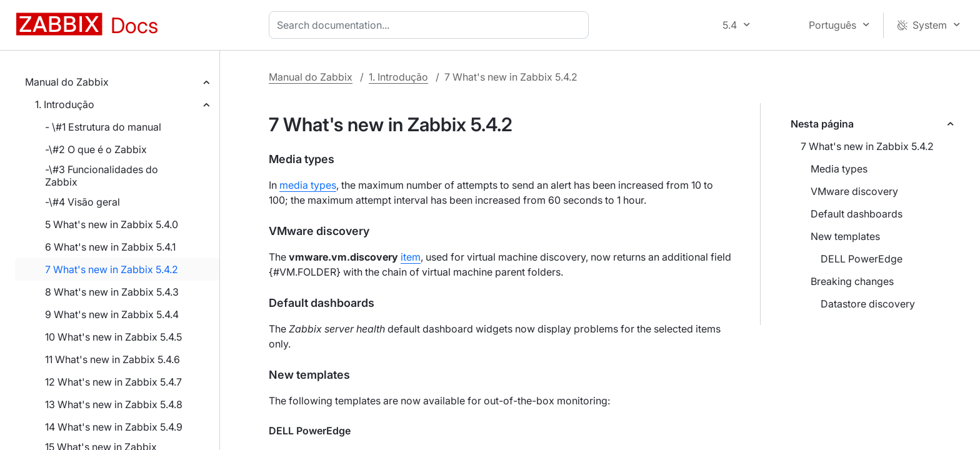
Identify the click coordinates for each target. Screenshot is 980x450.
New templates (845, 236)
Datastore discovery (868, 304)
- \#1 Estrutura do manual (103, 127)
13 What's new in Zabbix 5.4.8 (114, 404)
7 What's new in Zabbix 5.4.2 (112, 269)
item (411, 257)
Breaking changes (852, 281)
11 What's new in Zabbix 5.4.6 (112, 359)
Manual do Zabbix (67, 82)
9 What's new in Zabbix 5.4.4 (112, 314)
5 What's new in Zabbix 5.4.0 (112, 224)
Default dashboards (857, 214)
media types (308, 185)
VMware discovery (854, 191)
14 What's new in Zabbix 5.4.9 (114, 427)
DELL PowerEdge (862, 259)
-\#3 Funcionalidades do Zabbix (102, 176)
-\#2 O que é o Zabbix (96, 149)
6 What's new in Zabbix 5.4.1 (110, 247)
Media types (839, 169)
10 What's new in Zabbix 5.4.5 (113, 337)
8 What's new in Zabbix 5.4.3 (112, 292)
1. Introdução (65, 104)
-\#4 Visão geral (82, 202)
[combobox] (431, 25)
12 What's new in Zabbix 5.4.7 (113, 382)
